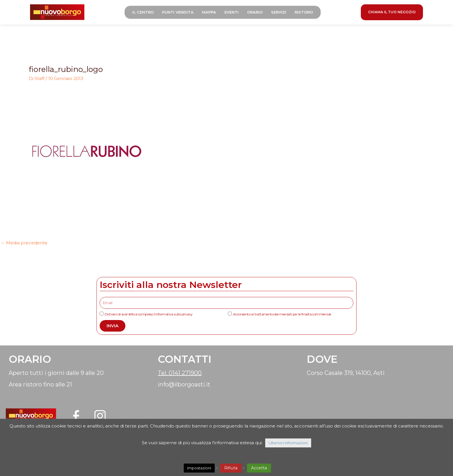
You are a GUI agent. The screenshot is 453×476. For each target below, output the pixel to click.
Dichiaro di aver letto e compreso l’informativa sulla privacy (148, 315)
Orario (257, 13)
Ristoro (306, 13)
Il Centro (145, 13)
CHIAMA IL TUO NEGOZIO (392, 13)
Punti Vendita (180, 13)
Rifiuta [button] (231, 468)
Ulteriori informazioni (288, 443)
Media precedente (24, 244)
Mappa (211, 13)
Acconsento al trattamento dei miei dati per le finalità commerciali (282, 315)
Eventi (234, 13)
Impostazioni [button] (199, 468)
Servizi (281, 13)
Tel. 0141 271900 (180, 374)
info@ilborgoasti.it (184, 386)
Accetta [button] (259, 468)
